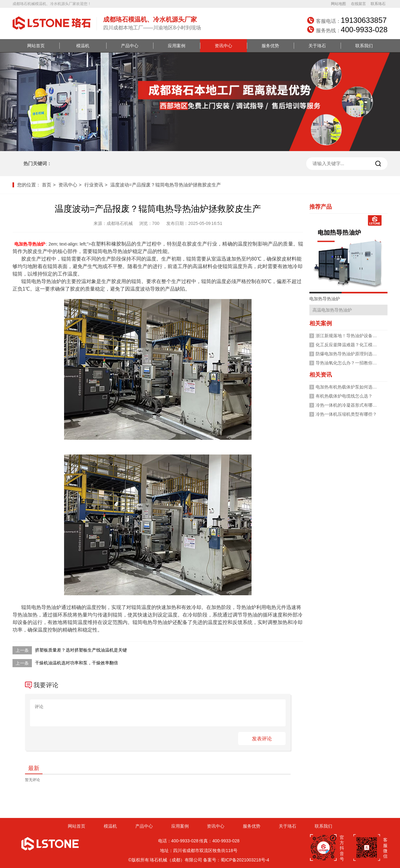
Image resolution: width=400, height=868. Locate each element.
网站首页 (36, 46)
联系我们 (364, 46)
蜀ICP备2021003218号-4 (245, 860)
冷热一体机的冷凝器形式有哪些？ (348, 405)
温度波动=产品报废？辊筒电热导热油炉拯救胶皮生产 (166, 185)
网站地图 (338, 4)
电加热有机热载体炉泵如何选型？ (348, 387)
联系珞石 (378, 4)
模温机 (83, 46)
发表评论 (262, 739)
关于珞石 (317, 46)
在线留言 (358, 4)
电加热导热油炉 (30, 244)
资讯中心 (223, 46)
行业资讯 (94, 185)
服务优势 (270, 46)
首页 (47, 185)
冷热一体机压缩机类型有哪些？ (346, 414)
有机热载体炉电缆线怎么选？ (344, 396)
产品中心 (130, 46)
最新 (34, 768)
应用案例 (177, 46)
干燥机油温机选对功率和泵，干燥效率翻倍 (77, 663)
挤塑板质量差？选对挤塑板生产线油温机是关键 (81, 650)
